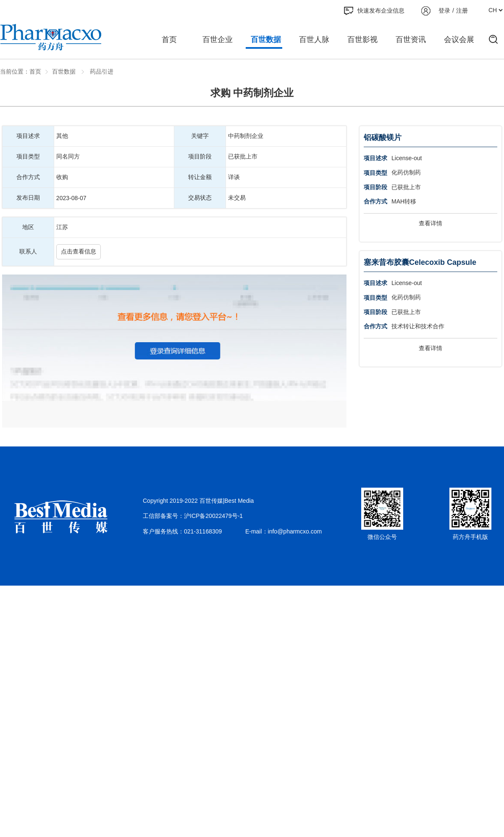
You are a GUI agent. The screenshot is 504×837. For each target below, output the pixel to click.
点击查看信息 (79, 251)
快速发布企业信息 (374, 11)
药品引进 (101, 71)
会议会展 (459, 40)
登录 (444, 11)
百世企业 (218, 40)
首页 (169, 40)
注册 (462, 11)
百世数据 (266, 40)
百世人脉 (314, 40)
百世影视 (362, 40)
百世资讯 (411, 40)
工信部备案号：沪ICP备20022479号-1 (193, 516)
